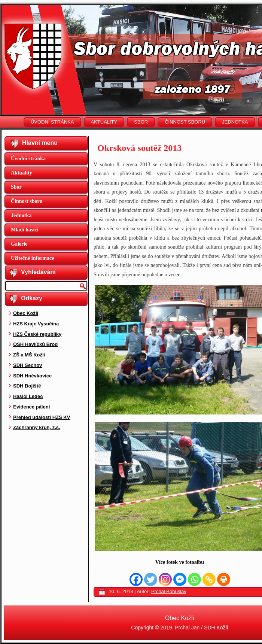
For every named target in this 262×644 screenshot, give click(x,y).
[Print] (224, 579)
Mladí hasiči (25, 230)
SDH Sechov (28, 365)
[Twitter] (151, 579)
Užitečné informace (32, 258)
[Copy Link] (209, 579)
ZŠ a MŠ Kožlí (29, 355)
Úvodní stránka (52, 122)
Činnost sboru (185, 122)
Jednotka (235, 122)
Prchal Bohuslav (169, 591)
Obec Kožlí (26, 313)
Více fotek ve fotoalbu (180, 562)
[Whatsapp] (194, 579)
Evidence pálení (31, 407)
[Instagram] (165, 579)
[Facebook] (136, 579)
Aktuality (104, 122)
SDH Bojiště (27, 386)
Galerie (19, 244)
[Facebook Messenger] (180, 579)
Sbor (141, 122)
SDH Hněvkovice (32, 376)
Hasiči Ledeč (28, 396)
